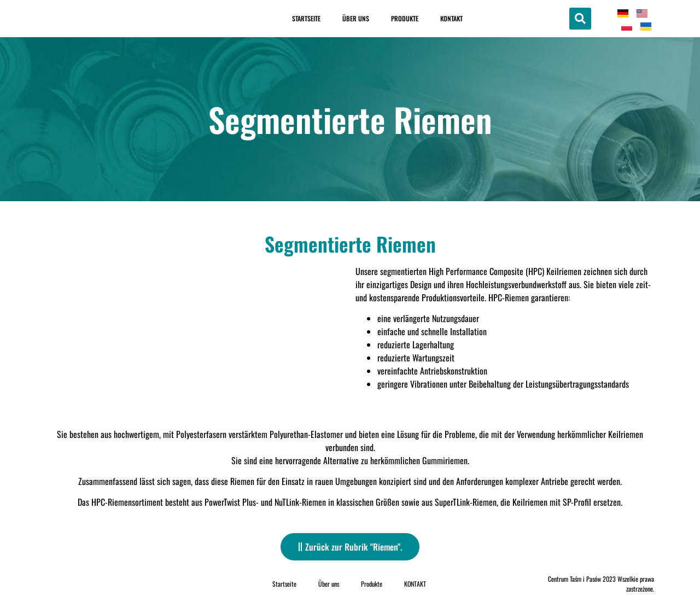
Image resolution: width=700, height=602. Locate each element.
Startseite (306, 18)
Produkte (405, 18)
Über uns (356, 18)
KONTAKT (451, 18)
